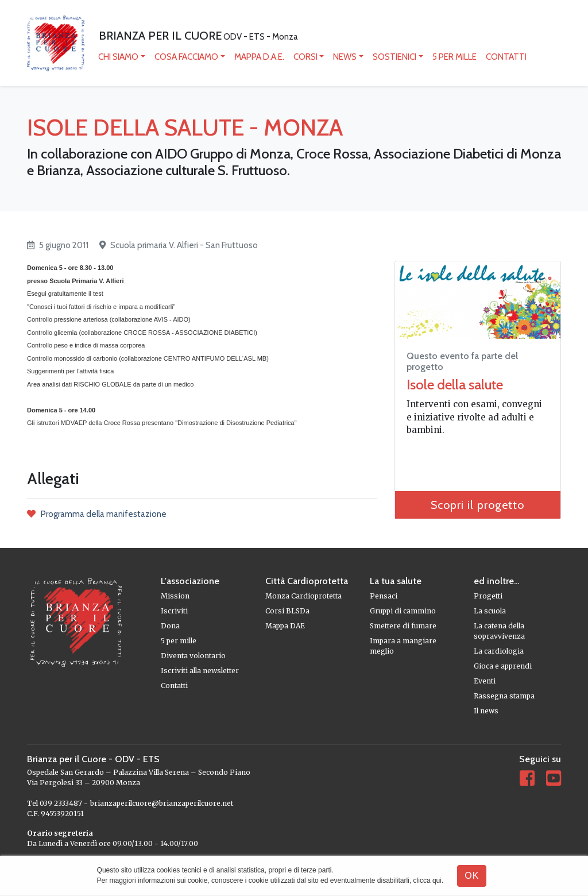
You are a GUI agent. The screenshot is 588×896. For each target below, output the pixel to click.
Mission (175, 596)
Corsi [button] (305, 57)
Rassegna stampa (504, 696)
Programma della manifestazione (97, 514)
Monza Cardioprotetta (303, 596)
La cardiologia (499, 651)
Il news (486, 711)
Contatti (506, 57)
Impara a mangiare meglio (403, 646)
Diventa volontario (193, 656)
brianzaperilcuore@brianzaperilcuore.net (162, 803)
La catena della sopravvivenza (499, 631)
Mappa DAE (285, 626)
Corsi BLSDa (287, 611)
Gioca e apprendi (503, 666)
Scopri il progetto (477, 505)
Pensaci (384, 596)
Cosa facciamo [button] (186, 57)
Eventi (485, 681)
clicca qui (428, 880)
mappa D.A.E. (259, 57)
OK (472, 876)
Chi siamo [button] (118, 57)
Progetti (488, 596)
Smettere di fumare (403, 626)
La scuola (490, 611)
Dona (170, 626)
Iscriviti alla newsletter (200, 671)
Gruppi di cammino (403, 611)
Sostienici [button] (394, 57)
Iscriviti (174, 611)
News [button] (345, 57)
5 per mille (454, 57)
